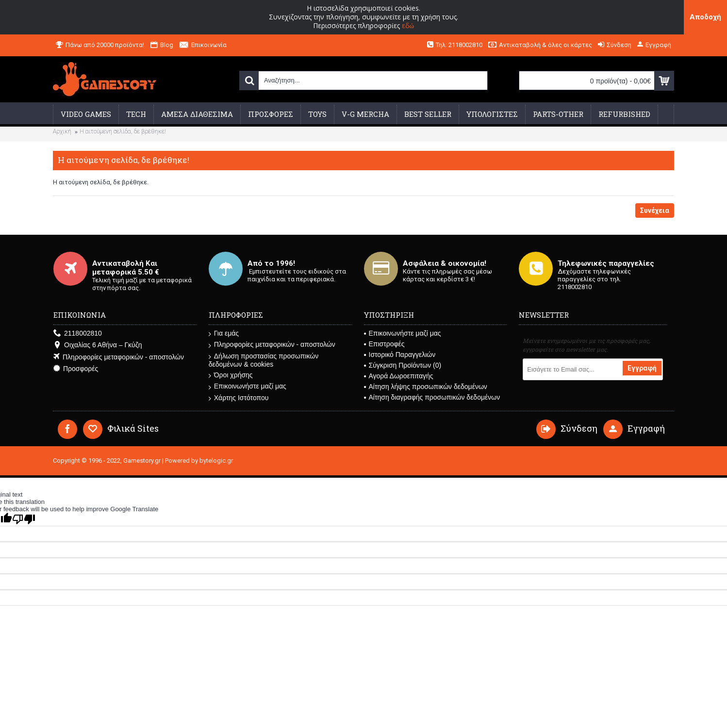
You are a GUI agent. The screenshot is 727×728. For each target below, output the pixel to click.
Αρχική (62, 131)
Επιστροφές (384, 344)
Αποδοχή (705, 17)
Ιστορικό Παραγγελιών (400, 355)
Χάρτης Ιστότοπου (239, 398)
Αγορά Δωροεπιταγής (399, 376)
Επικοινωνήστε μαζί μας (248, 386)
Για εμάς (224, 333)
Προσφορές (76, 369)
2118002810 (78, 333)
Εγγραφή (642, 368)
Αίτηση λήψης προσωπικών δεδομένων (426, 387)
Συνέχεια (655, 210)
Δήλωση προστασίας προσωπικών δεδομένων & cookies (264, 360)
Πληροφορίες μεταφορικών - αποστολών (119, 357)
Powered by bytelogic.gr (199, 461)
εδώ (408, 25)
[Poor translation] (24, 519)
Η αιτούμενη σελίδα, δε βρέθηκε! (123, 131)
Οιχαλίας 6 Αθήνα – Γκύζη (98, 345)
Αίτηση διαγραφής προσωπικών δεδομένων (432, 397)
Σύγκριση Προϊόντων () (403, 365)
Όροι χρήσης (231, 375)
